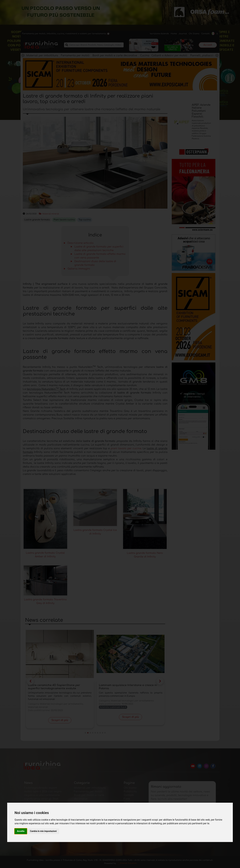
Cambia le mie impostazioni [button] (43, 831)
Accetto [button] (21, 831)
